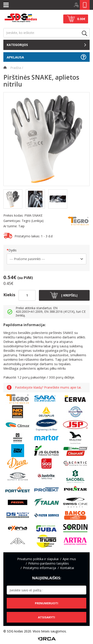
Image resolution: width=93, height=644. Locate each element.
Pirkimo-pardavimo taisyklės (49, 563)
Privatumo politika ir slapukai (38, 559)
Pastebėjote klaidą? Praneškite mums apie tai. (48, 388)
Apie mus (69, 559)
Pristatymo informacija (40, 568)
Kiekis (9, 295)
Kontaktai (67, 568)
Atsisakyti (46, 617)
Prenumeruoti (46, 603)
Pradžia (12, 68)
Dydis (13, 250)
